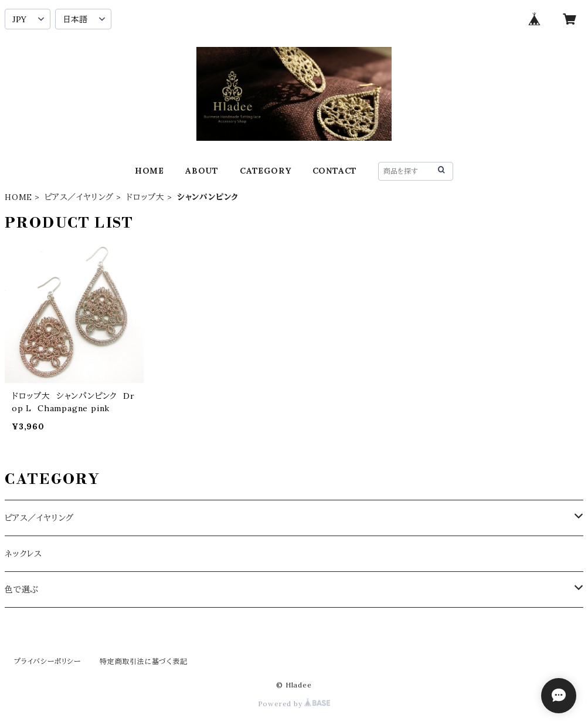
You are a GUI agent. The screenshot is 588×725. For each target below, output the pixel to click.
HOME (149, 171)
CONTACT (335, 171)
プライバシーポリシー (47, 661)
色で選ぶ (22, 590)
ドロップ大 (145, 197)
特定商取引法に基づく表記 (144, 661)
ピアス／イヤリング (79, 197)
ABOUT (202, 171)
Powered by (294, 704)
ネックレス (23, 554)
